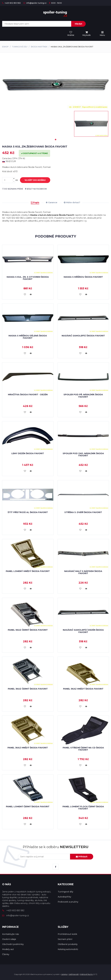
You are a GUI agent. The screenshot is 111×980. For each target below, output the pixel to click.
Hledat (79, 24)
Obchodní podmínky (13, 944)
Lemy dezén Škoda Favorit (28, 453)
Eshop (5, 47)
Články (6, 954)
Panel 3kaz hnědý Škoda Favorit (28, 748)
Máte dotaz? (72, 202)
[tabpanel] (91, 124)
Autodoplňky (64, 897)
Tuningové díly (20, 47)
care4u (64, 974)
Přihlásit (82, 857)
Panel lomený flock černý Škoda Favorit (83, 808)
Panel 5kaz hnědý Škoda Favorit (83, 689)
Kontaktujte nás (11, 934)
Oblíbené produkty (68, 944)
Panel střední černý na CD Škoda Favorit (83, 749)
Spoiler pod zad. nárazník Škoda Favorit (83, 455)
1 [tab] (56, 140)
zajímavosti (74, 974)
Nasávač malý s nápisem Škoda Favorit (83, 572)
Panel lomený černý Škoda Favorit (28, 807)
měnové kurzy (86, 974)
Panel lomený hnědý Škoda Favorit (28, 571)
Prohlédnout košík (67, 934)
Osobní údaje (9, 939)
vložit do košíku (33, 180)
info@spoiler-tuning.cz (35, 3)
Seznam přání (65, 939)
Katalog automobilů (68, 949)
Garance (52, 202)
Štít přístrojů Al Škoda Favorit (28, 512)
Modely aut (8, 949)
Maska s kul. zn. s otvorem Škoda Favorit (28, 278)
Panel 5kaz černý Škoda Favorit (28, 630)
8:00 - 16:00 (55, 3)
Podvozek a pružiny (68, 902)
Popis (35, 202)
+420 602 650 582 (11, 3)
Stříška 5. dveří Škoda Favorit (83, 512)
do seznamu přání (13, 189)
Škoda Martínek (39, 47)
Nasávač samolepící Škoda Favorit (83, 336)
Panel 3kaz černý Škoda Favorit (28, 689)
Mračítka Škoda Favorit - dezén (28, 395)
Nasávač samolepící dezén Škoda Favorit (83, 631)
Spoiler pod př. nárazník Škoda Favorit (83, 396)
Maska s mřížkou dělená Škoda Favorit (28, 337)
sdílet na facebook (36, 189)
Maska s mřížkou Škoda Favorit (83, 277)
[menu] (87, 34)
